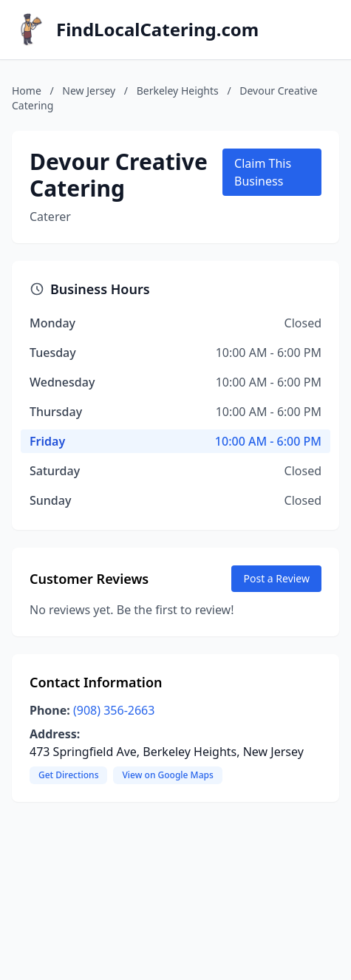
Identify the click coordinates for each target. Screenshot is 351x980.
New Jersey (89, 91)
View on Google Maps (167, 775)
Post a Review (276, 578)
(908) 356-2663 (114, 710)
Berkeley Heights (178, 91)
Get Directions (68, 775)
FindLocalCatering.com (157, 30)
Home (27, 91)
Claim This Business (263, 172)
